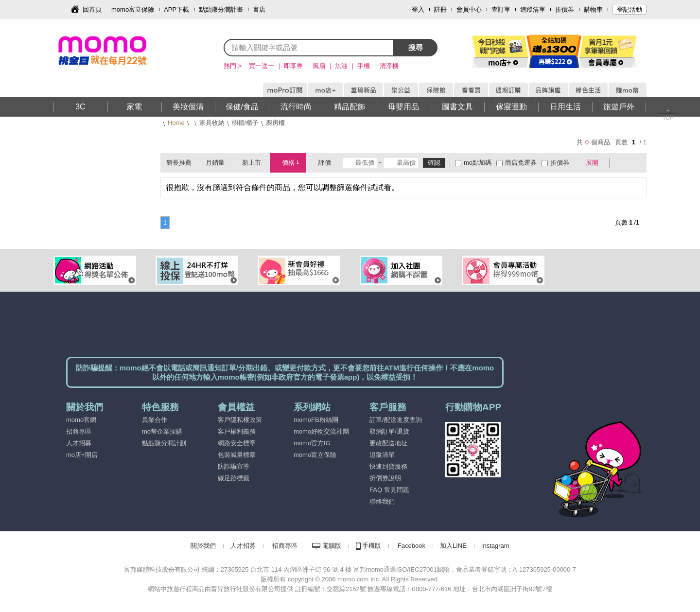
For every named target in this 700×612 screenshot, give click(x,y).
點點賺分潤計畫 (221, 9)
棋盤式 (622, 163)
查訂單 (501, 9)
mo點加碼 (478, 163)
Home (176, 123)
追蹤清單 (533, 9)
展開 (592, 163)
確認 (434, 163)
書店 (259, 9)
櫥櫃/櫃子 (245, 123)
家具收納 (212, 123)
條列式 (636, 163)
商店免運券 (521, 163)
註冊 (440, 9)
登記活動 (630, 9)
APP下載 (176, 9)
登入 (418, 9)
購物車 (593, 9)
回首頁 (92, 9)
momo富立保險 (133, 9)
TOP (668, 118)
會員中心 (469, 9)
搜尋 (416, 47)
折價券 (565, 9)
